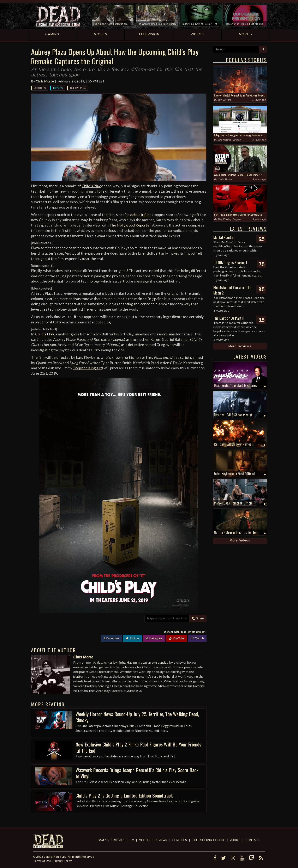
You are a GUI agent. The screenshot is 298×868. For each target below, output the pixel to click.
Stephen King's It (88, 368)
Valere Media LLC (55, 857)
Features (180, 840)
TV (132, 840)
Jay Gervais (224, 100)
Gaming (103, 840)
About (235, 840)
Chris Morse (45, 81)
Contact (253, 840)
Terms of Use (42, 861)
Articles (40, 88)
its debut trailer (138, 215)
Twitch (197, 638)
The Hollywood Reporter (130, 225)
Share (198, 618)
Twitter (132, 638)
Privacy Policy (62, 861)
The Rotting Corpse (229, 140)
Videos (144, 840)
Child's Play (78, 88)
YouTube (177, 638)
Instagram (154, 638)
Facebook (111, 638)
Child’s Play (91, 186)
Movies (58, 88)
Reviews (161, 840)
